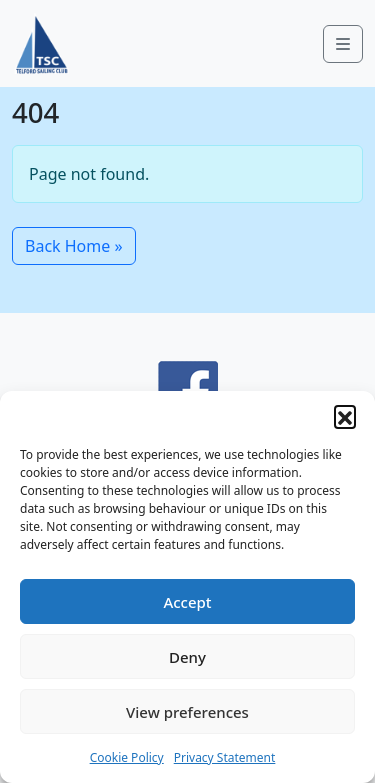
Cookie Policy (127, 757)
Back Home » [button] (74, 246)
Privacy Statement (225, 757)
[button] (345, 416)
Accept (187, 602)
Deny (187, 657)
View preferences (187, 712)
